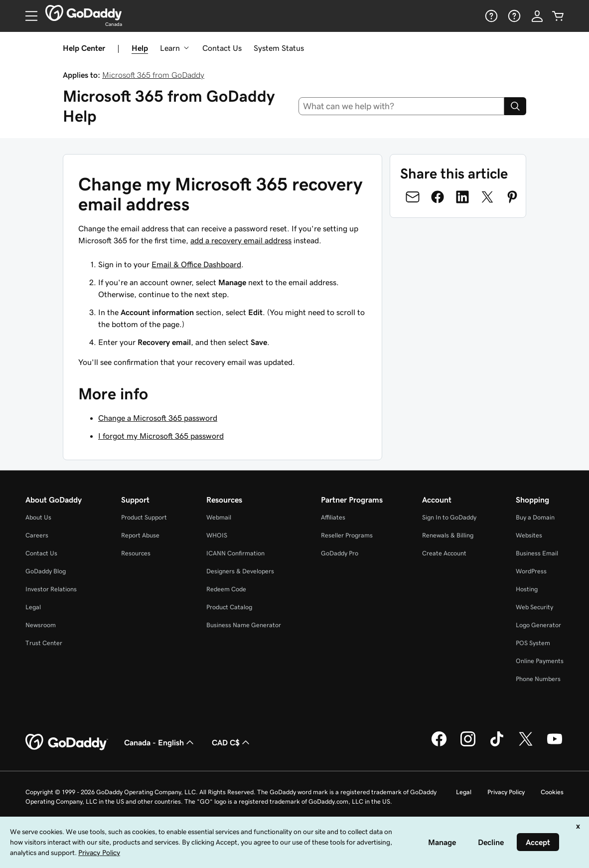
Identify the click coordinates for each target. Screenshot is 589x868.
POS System (533, 643)
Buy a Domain (535, 517)
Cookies (552, 792)
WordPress (531, 571)
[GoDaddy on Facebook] (439, 745)
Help (140, 48)
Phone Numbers (538, 679)
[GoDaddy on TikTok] (497, 745)
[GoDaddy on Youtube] (555, 745)
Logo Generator (538, 625)
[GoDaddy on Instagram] (468, 745)
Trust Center (44, 643)
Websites (529, 535)
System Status (279, 48)
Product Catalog (229, 607)
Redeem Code (226, 589)
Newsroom (41, 625)
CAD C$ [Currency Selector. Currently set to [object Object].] (232, 742)
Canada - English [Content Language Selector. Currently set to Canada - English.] (160, 742)
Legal (33, 607)
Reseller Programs (347, 535)
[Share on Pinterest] (512, 197)
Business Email (537, 553)
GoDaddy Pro (340, 553)
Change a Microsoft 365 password (158, 418)
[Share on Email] (413, 197)
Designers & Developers (240, 571)
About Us (38, 517)
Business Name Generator (244, 625)
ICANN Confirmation (235, 553)
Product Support (144, 517)
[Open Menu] (27, 16)
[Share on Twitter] (487, 197)
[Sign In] (537, 16)
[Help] (490, 16)
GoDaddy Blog (46, 571)
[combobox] (402, 106)
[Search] (515, 106)
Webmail (219, 517)
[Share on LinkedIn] (462, 197)
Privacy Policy (506, 792)
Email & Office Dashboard (196, 264)
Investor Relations (51, 589)
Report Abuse (140, 535)
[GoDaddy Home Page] (67, 742)
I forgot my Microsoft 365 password (161, 436)
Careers (37, 535)
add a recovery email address (241, 240)
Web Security (534, 607)
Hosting (527, 589)
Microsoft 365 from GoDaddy (153, 75)
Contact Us (222, 48)
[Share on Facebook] (438, 197)
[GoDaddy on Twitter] (526, 745)
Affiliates (333, 517)
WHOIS (217, 535)
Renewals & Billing (448, 535)
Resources (136, 553)
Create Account (444, 553)
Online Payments (540, 661)
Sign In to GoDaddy (449, 517)
